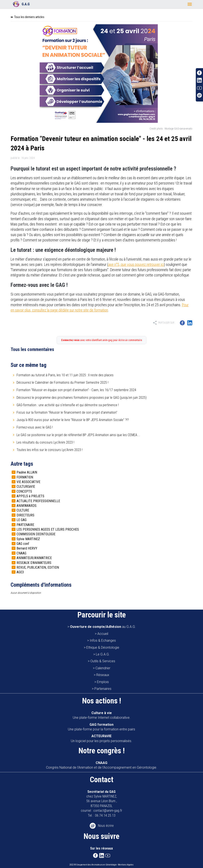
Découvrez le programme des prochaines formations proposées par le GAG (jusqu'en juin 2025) (82, 398)
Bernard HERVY (27, 548)
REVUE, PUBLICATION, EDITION (38, 567)
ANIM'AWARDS (27, 506)
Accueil (103, 634)
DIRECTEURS (25, 515)
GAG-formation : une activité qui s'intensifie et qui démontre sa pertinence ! (68, 405)
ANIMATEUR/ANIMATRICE (34, 558)
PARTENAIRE (25, 525)
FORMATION (25, 477)
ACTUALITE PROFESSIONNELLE (38, 501)
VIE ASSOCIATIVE (28, 482)
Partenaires (103, 689)
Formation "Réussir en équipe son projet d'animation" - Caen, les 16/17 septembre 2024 (76, 390)
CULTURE (23, 510)
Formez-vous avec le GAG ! (35, 427)
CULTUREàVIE (26, 487)
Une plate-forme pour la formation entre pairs (101, 727)
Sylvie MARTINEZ (28, 539)
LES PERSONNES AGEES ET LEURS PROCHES (48, 529)
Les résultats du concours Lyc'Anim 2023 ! (45, 442)
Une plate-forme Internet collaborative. (102, 715)
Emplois (103, 682)
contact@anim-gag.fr (108, 811)
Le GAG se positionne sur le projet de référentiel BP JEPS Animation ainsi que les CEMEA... (78, 435)
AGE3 (20, 572)
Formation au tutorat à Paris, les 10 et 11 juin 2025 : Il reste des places (65, 375)
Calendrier (103, 668)
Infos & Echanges (103, 640)
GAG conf (23, 544)
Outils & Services (103, 661)
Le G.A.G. (103, 654)
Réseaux (103, 675)
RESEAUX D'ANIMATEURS (34, 563)
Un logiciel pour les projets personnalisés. (101, 738)
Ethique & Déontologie (103, 647)
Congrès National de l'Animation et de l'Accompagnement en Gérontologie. (102, 765)
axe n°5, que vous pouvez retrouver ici (136, 264)
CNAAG (21, 553)
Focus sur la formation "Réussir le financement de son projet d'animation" (67, 412)
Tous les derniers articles (29, 17)
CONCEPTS (24, 491)
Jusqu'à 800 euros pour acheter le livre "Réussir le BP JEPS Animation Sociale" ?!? (73, 420)
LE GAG (22, 520)
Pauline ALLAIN (27, 472)
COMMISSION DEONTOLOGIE (36, 534)
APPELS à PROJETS (30, 496)
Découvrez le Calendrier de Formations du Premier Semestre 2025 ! (62, 383)
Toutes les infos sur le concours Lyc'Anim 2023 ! (50, 450)
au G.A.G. (103, 627)
